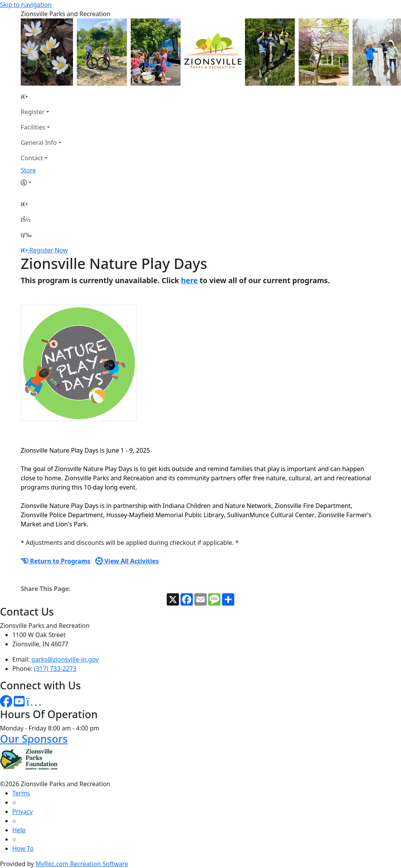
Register (33, 112)
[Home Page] (41, 96)
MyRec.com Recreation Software (82, 864)
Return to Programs (56, 561)
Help (19, 830)
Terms (21, 793)
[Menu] (26, 235)
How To (23, 848)
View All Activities (127, 561)
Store (28, 170)
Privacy (22, 812)
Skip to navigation (26, 5)
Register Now (48, 250)
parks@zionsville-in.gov (65, 659)
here (189, 280)
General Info (39, 143)
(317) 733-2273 (55, 669)
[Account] (41, 183)
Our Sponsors (34, 739)
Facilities (33, 127)
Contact (32, 158)
